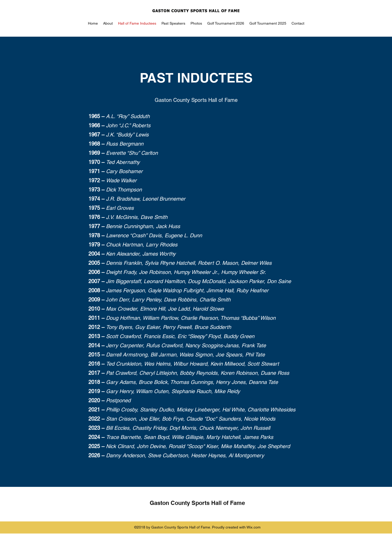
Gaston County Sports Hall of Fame (197, 503)
